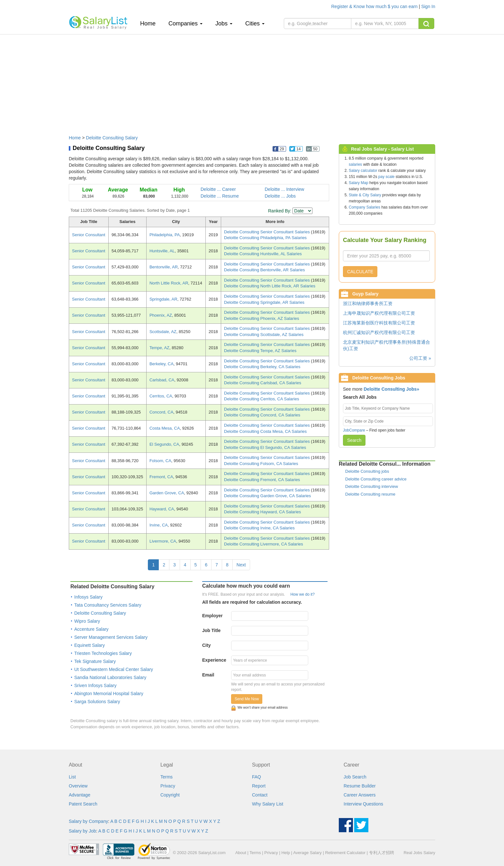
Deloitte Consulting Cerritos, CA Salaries (261, 399)
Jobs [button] (224, 23)
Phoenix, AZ (161, 315)
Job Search (355, 777)
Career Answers (360, 795)
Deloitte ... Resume (220, 196)
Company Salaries (364, 207)
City (206, 645)
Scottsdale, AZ (163, 332)
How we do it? (302, 594)
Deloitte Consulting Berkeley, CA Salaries (262, 367)
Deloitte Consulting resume (370, 494)
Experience (214, 660)
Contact (260, 795)
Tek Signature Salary (95, 661)
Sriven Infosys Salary (95, 685)
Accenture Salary (91, 629)
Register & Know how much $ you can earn (375, 6)
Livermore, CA (163, 541)
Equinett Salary (90, 645)
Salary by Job (82, 831)
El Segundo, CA (164, 444)
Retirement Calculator (345, 853)
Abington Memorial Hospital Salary (109, 694)
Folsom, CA (160, 461)
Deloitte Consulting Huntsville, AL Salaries (263, 254)
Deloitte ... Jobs (280, 196)
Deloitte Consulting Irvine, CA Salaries (259, 528)
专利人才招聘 (382, 853)
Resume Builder (360, 786)
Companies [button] (185, 23)
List (72, 777)
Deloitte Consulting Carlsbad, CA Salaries (263, 383)
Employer (212, 616)
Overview (78, 786)
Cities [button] (255, 23)
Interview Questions (363, 804)
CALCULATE (360, 272)
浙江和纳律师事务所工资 (368, 303)
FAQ (256, 777)
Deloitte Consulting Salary (112, 138)
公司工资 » (420, 358)
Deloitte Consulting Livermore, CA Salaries (264, 544)
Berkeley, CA (162, 364)
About (241, 853)
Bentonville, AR (164, 267)
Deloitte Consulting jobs (367, 471)
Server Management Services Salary (111, 637)
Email (208, 675)
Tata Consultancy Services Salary (108, 605)
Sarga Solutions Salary (97, 702)
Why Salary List (268, 804)
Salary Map (359, 183)
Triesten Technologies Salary (103, 653)
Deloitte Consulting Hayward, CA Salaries (262, 512)
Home (150, 23)
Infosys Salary (88, 597)
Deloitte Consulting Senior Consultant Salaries (267, 232)
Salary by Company (88, 821)
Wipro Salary (87, 621)
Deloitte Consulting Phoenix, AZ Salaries (261, 318)
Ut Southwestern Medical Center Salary (114, 669)
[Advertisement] (252, 81)
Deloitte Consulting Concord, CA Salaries (262, 415)
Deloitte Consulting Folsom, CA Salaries (261, 464)
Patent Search (83, 804)
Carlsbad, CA (162, 380)
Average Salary (307, 853)
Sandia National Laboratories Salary (110, 677)
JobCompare (354, 430)
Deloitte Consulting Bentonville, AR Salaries (264, 270)
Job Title (211, 630)
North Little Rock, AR (169, 283)
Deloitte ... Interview (285, 189)
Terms (166, 777)
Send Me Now (247, 699)
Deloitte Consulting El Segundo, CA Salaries (265, 447)
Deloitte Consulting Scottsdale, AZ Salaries (264, 335)
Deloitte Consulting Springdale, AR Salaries (264, 302)
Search (354, 440)
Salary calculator (363, 171)
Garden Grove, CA (167, 493)
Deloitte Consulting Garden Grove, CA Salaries (267, 496)
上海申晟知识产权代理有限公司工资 (379, 313)
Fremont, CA (161, 477)
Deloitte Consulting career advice (376, 479)
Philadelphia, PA (165, 235)
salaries (355, 164)
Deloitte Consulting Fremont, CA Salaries (262, 480)
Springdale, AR (163, 299)
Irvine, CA (159, 525)
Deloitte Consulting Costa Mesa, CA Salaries (265, 431)
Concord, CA (161, 412)
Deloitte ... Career (218, 189)
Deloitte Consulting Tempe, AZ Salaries (260, 351)
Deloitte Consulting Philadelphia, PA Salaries (265, 238)
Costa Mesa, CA (165, 428)
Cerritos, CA (161, 396)
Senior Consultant (89, 235)
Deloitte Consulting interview (372, 486)
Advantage (80, 795)
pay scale (387, 177)
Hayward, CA (162, 509)
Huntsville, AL (162, 251)
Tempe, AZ (159, 348)
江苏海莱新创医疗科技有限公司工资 (379, 323)
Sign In (428, 6)
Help (286, 853)
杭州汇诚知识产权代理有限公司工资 (379, 332)
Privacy (168, 786)
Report (259, 786)
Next (241, 565)
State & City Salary (365, 195)
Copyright (170, 795)
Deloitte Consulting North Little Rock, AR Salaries (270, 286)
